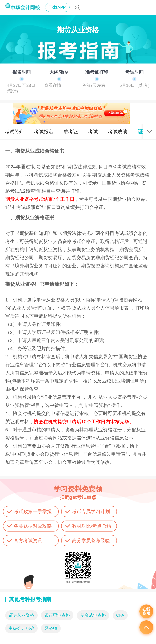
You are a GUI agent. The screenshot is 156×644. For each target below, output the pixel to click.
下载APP (57, 7)
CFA (120, 615)
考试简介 (14, 132)
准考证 (71, 132)
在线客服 (146, 611)
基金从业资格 (93, 615)
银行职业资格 (57, 615)
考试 (93, 132)
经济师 (51, 628)
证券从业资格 (21, 615)
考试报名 (44, 132)
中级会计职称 (21, 628)
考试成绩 (118, 132)
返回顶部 (146, 627)
